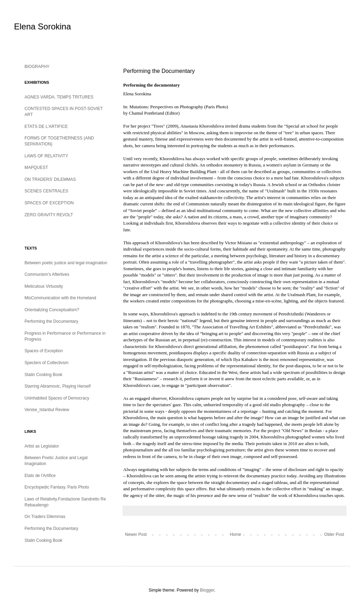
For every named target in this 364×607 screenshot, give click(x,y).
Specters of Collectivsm (46, 363)
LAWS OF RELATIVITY (46, 156)
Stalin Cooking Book (43, 375)
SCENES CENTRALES (46, 191)
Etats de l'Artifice (40, 476)
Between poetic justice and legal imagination (66, 263)
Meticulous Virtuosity (44, 286)
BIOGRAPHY (37, 67)
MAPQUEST (36, 168)
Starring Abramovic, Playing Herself (58, 386)
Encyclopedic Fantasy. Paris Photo (57, 487)
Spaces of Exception (44, 351)
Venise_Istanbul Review (47, 410)
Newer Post (136, 534)
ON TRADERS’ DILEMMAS (50, 179)
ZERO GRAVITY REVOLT (49, 215)
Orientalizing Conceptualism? (52, 310)
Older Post (334, 534)
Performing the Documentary (51, 321)
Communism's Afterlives (47, 274)
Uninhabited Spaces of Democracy (57, 398)
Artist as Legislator (42, 446)
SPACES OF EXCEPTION (49, 203)
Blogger (207, 590)
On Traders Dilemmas (45, 517)
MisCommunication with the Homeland (60, 298)
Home (236, 534)
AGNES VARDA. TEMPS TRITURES (59, 97)
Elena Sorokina (43, 26)
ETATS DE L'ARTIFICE (46, 127)
